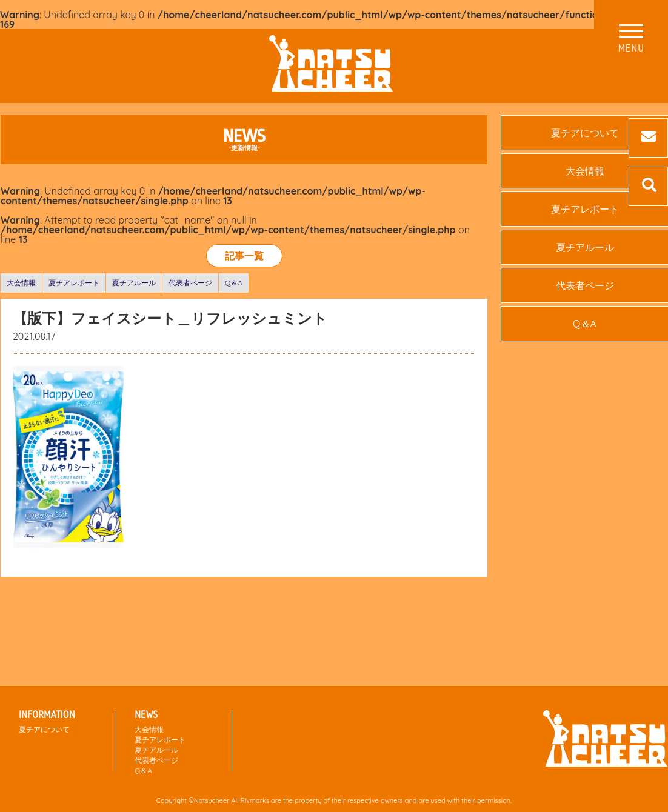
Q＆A (234, 283)
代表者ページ (190, 283)
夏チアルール (134, 283)
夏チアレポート (74, 283)
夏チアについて (44, 729)
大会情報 (21, 283)
